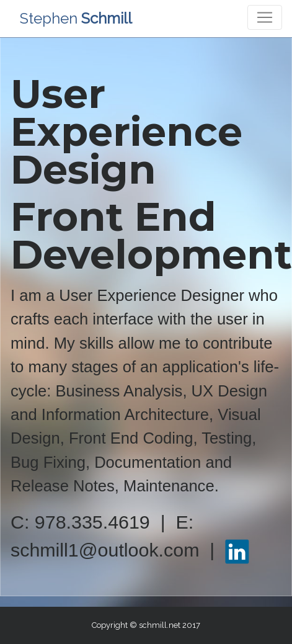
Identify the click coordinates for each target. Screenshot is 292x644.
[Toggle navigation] (265, 17)
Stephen (76, 18)
